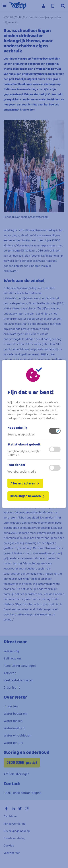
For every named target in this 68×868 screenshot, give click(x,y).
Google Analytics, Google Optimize (23, 453)
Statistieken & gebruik (24, 445)
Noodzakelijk (17, 428)
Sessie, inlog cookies (21, 434)
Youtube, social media (22, 471)
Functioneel (16, 465)
